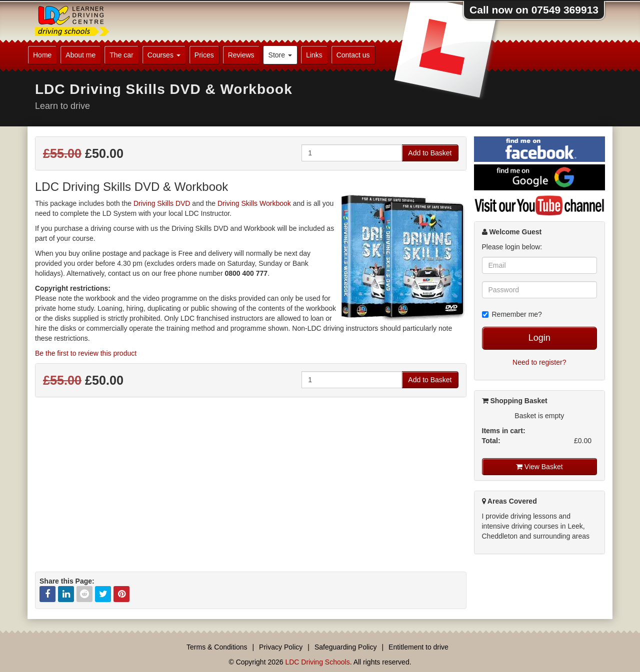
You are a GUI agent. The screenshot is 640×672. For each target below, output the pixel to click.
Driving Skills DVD (162, 203)
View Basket (539, 467)
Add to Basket (430, 153)
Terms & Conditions (217, 647)
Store (280, 55)
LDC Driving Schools (317, 662)
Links (314, 55)
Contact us (353, 55)
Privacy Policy (281, 647)
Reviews (241, 55)
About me (80, 55)
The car (121, 55)
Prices (204, 55)
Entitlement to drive (418, 647)
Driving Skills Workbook (254, 203)
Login (539, 338)
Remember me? (512, 314)
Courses (164, 55)
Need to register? (539, 362)
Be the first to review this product (86, 353)
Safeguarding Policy (346, 647)
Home (42, 55)
